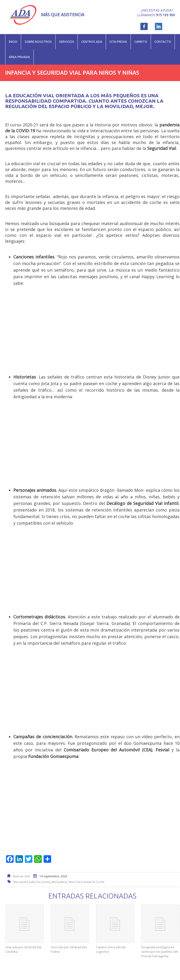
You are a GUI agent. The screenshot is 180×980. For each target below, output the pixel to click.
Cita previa (118, 42)
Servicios (67, 42)
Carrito (141, 42)
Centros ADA (92, 42)
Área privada (19, 57)
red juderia (59, 882)
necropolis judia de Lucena (32, 882)
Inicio (13, 42)
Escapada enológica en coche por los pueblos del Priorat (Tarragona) (160, 952)
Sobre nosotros (38, 42)
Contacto (163, 42)
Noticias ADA (21, 876)
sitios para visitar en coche (86, 882)
